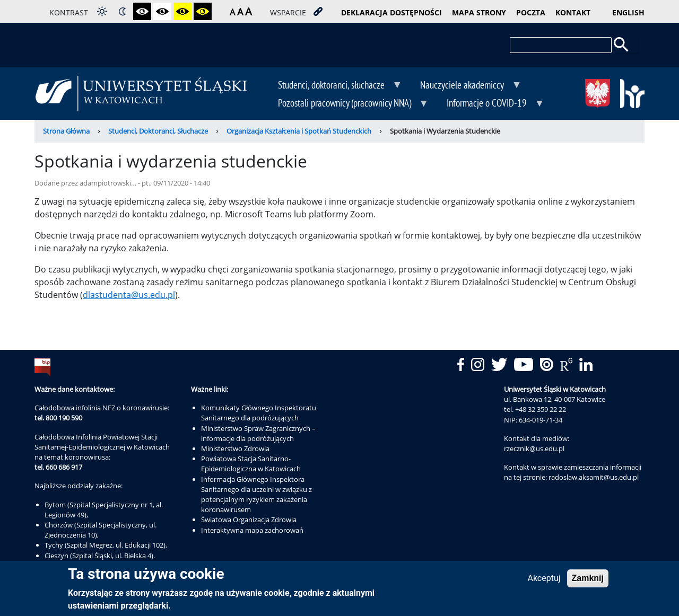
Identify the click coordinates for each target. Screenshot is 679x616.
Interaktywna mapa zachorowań (252, 530)
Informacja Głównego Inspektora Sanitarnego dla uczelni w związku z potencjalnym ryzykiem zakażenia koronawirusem (256, 495)
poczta (531, 12)
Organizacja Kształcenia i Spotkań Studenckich (299, 131)
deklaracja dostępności (391, 12)
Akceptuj (544, 581)
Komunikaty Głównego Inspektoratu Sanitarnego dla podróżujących (259, 413)
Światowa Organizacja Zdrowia (249, 520)
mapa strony (479, 12)
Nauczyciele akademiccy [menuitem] (463, 86)
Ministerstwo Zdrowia (235, 448)
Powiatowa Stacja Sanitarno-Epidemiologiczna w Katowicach (251, 464)
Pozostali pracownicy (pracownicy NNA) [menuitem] (346, 104)
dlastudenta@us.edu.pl (129, 295)
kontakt (573, 12)
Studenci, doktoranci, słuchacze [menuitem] (332, 86)
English (628, 12)
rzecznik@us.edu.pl (534, 448)
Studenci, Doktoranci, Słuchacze (158, 131)
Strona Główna (66, 131)
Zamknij (588, 581)
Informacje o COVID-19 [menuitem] (488, 104)
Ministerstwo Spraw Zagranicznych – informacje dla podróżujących (258, 433)
